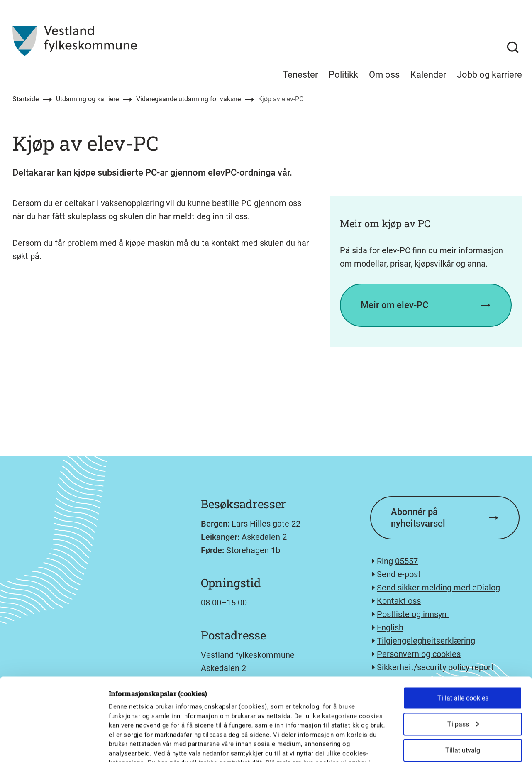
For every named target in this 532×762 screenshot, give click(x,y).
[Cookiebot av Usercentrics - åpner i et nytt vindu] (54, 746)
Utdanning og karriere (87, 99)
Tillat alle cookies (463, 630)
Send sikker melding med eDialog (438, 588)
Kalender (428, 75)
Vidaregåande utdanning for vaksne (188, 99)
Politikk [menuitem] (343, 75)
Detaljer (433, 746)
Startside (26, 99)
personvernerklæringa (141, 704)
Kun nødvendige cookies (463, 708)
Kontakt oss (399, 601)
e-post (409, 574)
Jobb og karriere (489, 75)
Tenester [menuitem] (300, 75)
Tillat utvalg (463, 682)
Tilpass (463, 656)
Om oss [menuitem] (384, 75)
